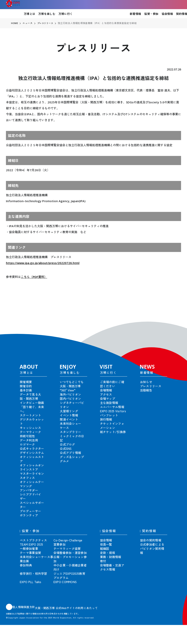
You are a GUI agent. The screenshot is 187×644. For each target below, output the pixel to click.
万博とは (29, 14)
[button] (175, 323)
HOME (15, 23)
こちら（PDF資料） (34, 277)
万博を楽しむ (47, 14)
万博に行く (65, 14)
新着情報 (135, 14)
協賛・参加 (151, 14)
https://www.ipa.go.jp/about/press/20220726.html (43, 263)
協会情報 (167, 14)
